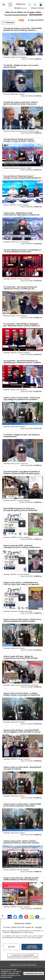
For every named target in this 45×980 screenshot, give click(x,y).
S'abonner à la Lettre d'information (23, 965)
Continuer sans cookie (32, 947)
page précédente (36, 20)
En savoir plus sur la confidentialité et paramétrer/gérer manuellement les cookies (23, 956)
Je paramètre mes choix (34, 973)
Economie (35, 15)
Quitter (12, 947)
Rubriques (10, 22)
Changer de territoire (37, 8)
